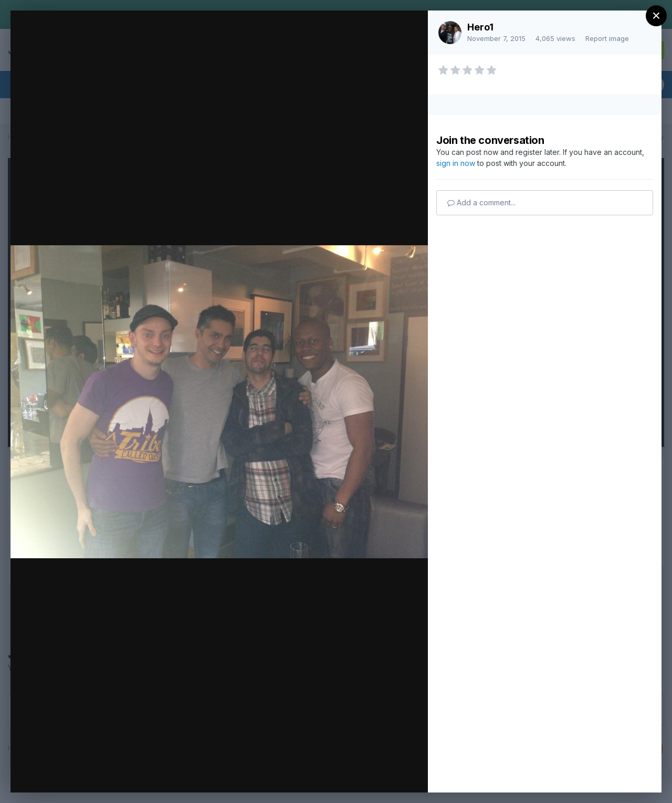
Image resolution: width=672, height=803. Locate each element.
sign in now (456, 163)
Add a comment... (481, 202)
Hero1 (480, 27)
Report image (607, 38)
